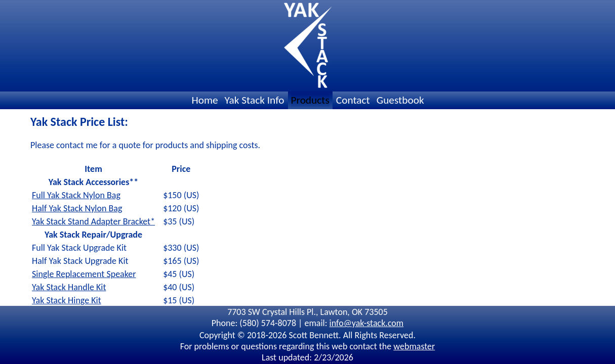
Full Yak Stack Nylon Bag (76, 195)
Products (310, 100)
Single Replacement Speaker (84, 274)
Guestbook (400, 100)
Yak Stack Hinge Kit (67, 300)
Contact (353, 100)
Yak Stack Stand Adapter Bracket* (93, 221)
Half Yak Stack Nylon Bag (77, 208)
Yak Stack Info (255, 100)
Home (204, 100)
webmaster (414, 346)
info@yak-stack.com (367, 323)
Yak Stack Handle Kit (69, 287)
